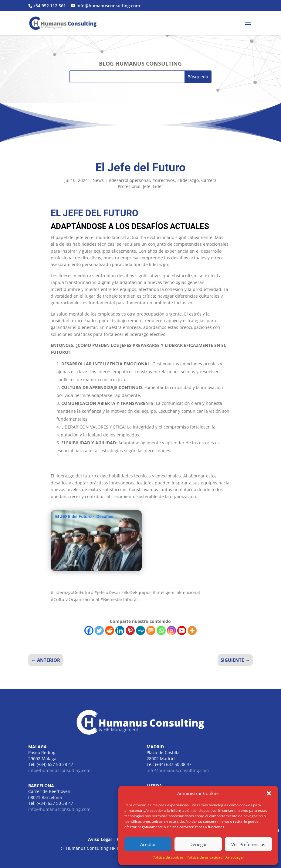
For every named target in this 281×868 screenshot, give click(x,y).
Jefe (147, 186)
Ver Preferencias (248, 844)
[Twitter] (99, 630)
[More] (192, 630)
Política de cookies (168, 857)
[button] (269, 793)
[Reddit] (110, 630)
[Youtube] (182, 630)
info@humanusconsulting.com (59, 770)
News (98, 180)
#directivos (164, 180)
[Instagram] (171, 630)
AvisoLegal (235, 857)
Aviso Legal (100, 839)
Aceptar (148, 844)
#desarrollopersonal (129, 180)
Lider (158, 186)
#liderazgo (188, 180)
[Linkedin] (120, 630)
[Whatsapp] (161, 630)
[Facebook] (89, 630)
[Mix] (151, 630)
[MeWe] (140, 630)
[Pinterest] (130, 630)
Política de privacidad (205, 857)
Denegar (198, 844)
